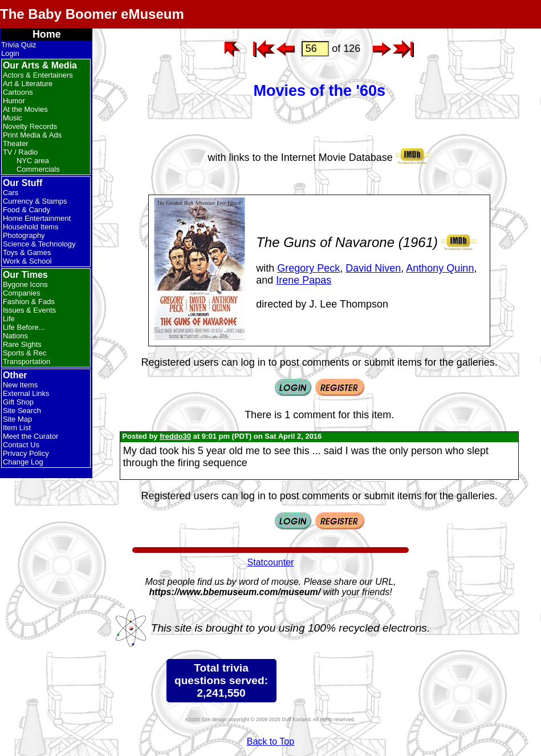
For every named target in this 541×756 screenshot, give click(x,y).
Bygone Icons (25, 284)
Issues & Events (29, 310)
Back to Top (270, 741)
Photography (24, 235)
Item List (17, 428)
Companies (22, 293)
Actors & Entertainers (38, 75)
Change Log (23, 462)
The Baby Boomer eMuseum (92, 14)
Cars (11, 193)
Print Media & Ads (32, 135)
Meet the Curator (31, 436)
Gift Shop (18, 402)
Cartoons (18, 92)
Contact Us (21, 445)
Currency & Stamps (35, 201)
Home (47, 34)
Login (10, 53)
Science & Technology (39, 244)
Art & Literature (28, 84)
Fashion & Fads (29, 302)
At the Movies (25, 109)
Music (13, 118)
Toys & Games (27, 252)
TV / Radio (20, 152)
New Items (20, 385)
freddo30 (175, 436)
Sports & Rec (25, 353)
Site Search (22, 411)
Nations (15, 336)
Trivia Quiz (19, 45)
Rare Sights (22, 344)
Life (9, 319)
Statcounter (271, 562)
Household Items (31, 227)
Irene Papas (304, 280)
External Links (26, 393)
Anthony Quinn (440, 268)
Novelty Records (30, 126)
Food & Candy (27, 210)
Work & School (27, 261)
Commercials (38, 169)
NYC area (33, 161)
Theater (16, 143)
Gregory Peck (308, 268)
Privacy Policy (26, 453)
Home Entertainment (37, 218)
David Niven (373, 268)
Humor (14, 101)
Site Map (17, 419)
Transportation (27, 361)
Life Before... (24, 327)
